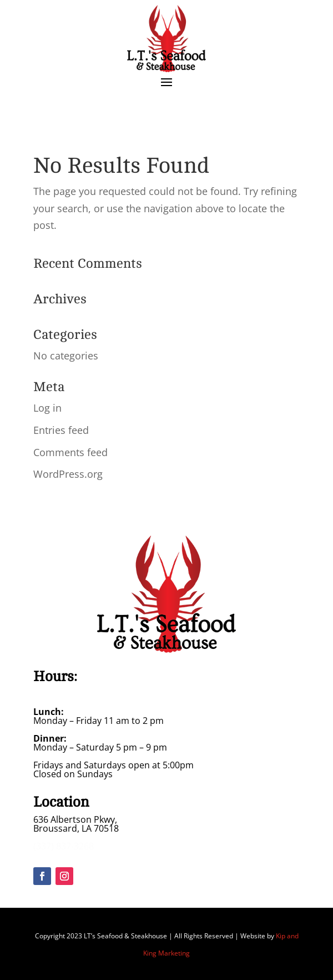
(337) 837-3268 (64, 846)
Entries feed (61, 430)
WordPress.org (68, 474)
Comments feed (70, 452)
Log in (47, 408)
